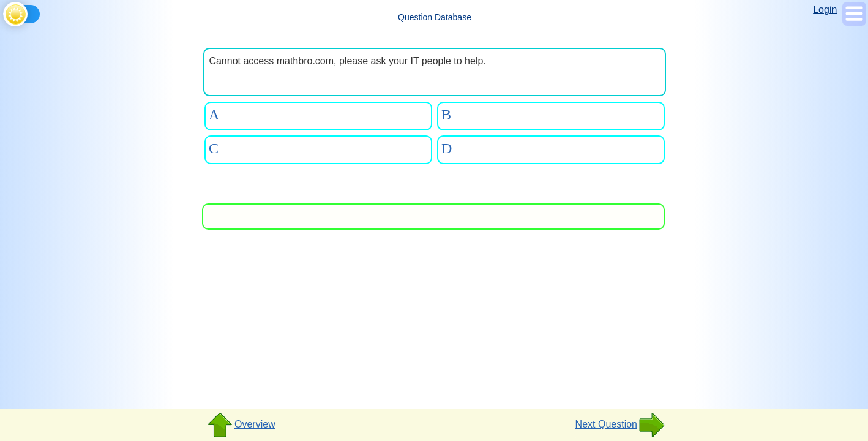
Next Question (620, 425)
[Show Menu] (854, 22)
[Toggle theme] (5, 12)
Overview (241, 425)
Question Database (435, 17)
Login (825, 9)
